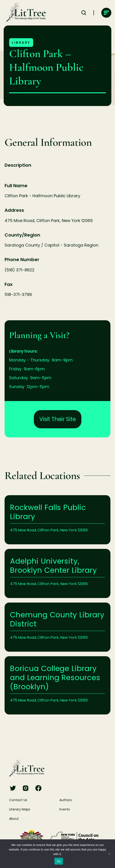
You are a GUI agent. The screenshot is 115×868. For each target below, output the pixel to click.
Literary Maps (20, 809)
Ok (59, 861)
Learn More (57, 520)
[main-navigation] (106, 13)
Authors (66, 800)
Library (21, 43)
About (14, 819)
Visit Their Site (58, 419)
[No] (109, 854)
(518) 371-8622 (20, 270)
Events (65, 809)
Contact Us (18, 800)
